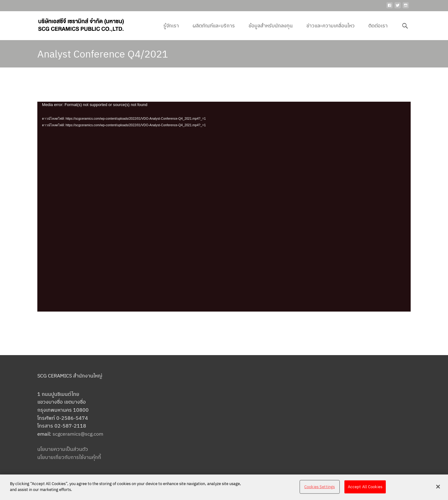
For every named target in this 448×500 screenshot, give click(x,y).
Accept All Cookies (365, 487)
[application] (224, 207)
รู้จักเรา (171, 31)
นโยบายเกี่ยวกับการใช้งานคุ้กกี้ (69, 457)
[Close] (438, 487)
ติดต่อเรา (378, 31)
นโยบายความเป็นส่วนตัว (63, 449)
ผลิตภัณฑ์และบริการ (214, 31)
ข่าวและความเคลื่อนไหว (331, 31)
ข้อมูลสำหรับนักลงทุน (271, 31)
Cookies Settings (320, 487)
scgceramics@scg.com (78, 434)
